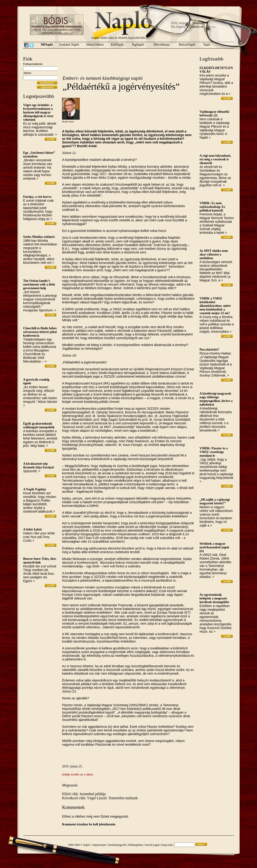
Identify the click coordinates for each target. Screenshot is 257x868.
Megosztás (70, 785)
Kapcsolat (167, 845)
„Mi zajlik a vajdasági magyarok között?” (215, 501)
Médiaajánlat (135, 845)
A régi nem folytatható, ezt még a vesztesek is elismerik (215, 159)
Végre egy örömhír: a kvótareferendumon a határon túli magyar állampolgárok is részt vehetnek (38, 112)
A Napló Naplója (35, 489)
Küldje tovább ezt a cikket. (78, 775)
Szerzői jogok (152, 845)
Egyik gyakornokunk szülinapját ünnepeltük (39, 425)
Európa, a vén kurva (37, 197)
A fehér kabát (32, 529)
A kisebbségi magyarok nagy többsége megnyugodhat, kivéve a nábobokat (216, 399)
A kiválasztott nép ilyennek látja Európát (39, 466)
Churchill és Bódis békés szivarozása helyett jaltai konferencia (40, 332)
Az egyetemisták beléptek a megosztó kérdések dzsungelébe (214, 598)
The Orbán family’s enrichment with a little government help (39, 284)
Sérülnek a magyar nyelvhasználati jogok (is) (214, 547)
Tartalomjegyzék (117, 845)
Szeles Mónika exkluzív (39, 237)
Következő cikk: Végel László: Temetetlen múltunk (100, 798)
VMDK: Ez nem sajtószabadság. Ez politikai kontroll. (212, 207)
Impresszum (99, 845)
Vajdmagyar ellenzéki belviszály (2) (214, 114)
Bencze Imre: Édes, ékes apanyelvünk (40, 561)
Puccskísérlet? (209, 350)
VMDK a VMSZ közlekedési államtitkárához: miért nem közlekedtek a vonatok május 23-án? (215, 306)
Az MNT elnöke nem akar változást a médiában (214, 254)
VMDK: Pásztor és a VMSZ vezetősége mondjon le (214, 452)
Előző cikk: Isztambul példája (84, 794)
